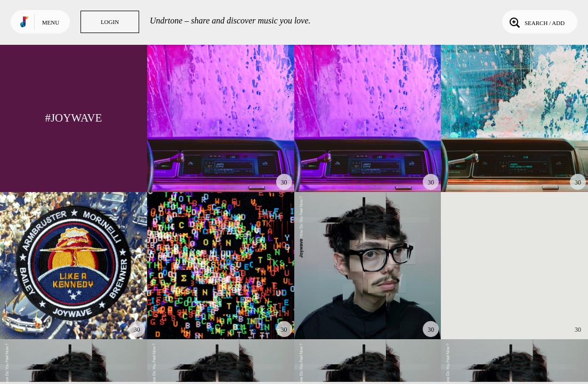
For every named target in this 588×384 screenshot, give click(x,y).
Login (110, 22)
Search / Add (536, 22)
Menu (51, 22)
